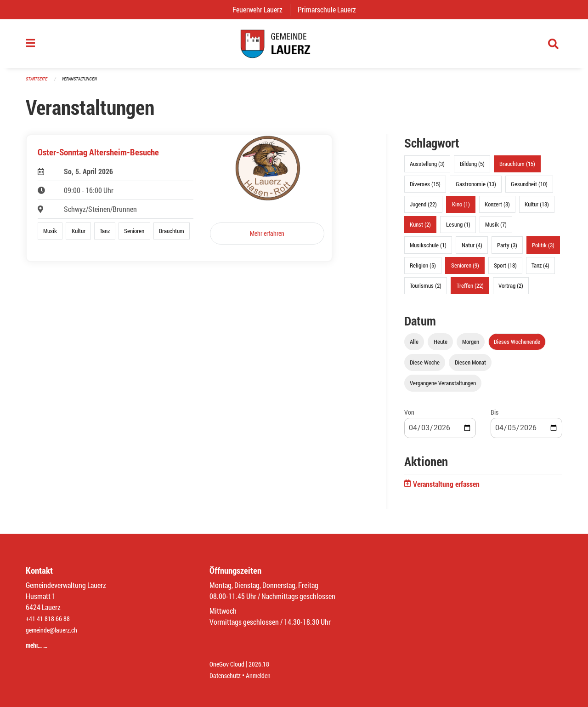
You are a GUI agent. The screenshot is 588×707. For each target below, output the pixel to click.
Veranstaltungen (83, 83)
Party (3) (507, 250)
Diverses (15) (425, 189)
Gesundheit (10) (529, 189)
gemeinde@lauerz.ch (56, 631)
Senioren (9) (465, 270)
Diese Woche (425, 367)
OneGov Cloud (229, 664)
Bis (495, 417)
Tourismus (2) (426, 291)
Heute (441, 347)
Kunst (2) (420, 229)
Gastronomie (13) (476, 189)
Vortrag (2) (511, 291)
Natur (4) (472, 250)
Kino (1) (461, 209)
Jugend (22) (423, 209)
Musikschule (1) (428, 250)
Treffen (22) (470, 291)
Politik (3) (543, 250)
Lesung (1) (458, 229)
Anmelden (265, 676)
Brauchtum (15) (517, 169)
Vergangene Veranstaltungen (443, 388)
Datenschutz (227, 676)
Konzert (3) (497, 209)
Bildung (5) (472, 169)
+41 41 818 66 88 (51, 620)
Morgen (471, 347)
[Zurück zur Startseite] (294, 46)
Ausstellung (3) (427, 169)
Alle (414, 347)
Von (409, 417)
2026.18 (266, 664)
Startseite (38, 83)
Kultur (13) (537, 209)
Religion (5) (423, 270)
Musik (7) (496, 229)
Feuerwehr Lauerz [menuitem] (261, 9)
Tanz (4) (540, 270)
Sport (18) (505, 270)
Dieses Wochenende (517, 347)
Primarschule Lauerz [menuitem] (331, 9)
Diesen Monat (470, 367)
